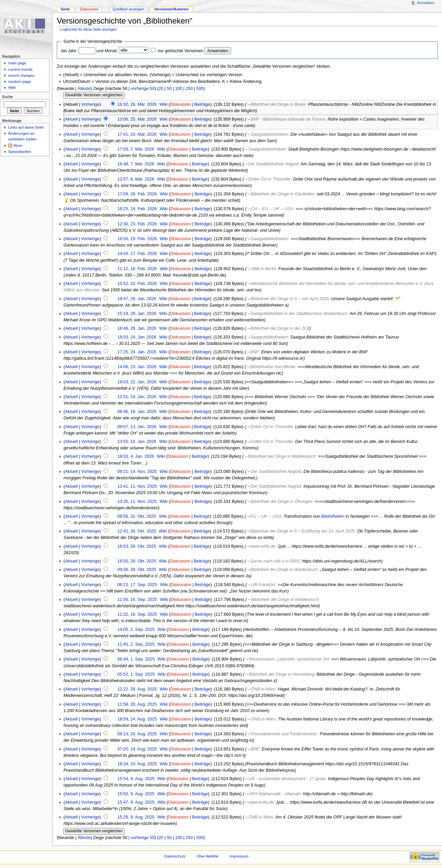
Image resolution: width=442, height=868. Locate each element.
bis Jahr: (69, 51)
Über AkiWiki (208, 856)
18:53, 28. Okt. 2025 (137, 546)
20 (161, 89)
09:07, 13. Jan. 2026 (137, 427)
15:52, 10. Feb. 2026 (137, 284)
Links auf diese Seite (26, 127)
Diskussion (180, 104)
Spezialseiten (20, 152)
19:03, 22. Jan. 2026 (137, 382)
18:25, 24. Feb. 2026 (137, 209)
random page (20, 82)
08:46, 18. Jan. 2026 (137, 412)
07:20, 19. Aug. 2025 (137, 749)
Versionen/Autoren (171, 9)
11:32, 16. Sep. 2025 (137, 614)
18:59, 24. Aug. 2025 (137, 719)
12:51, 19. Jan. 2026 (137, 397)
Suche (8, 97)
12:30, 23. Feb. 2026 (137, 224)
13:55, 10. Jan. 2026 (137, 442)
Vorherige (90, 104)
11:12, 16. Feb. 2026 (137, 269)
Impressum (239, 856)
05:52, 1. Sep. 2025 (136, 674)
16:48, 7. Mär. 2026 (136, 164)
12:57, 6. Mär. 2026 (136, 179)
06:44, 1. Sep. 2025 (136, 659)
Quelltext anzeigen (128, 9)
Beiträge (202, 104)
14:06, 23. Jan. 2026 (137, 367)
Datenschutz (175, 856)
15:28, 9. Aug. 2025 (136, 817)
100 (178, 89)
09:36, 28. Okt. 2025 (137, 570)
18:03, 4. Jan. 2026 (136, 456)
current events (20, 69)
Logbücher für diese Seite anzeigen (88, 29)
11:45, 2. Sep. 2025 (136, 644)
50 (169, 89)
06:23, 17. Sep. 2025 (137, 585)
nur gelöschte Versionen (180, 51)
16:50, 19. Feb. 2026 (137, 239)
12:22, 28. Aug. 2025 (137, 689)
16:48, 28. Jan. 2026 (137, 328)
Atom (18, 146)
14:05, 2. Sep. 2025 (136, 630)
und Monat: (107, 51)
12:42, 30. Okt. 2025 (137, 531)
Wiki (163, 104)
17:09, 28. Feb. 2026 (137, 194)
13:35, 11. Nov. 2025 (137, 502)
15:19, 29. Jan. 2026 (137, 314)
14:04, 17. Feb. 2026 (137, 254)
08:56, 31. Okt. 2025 (137, 516)
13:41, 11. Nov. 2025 (137, 486)
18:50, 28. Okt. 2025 (137, 561)
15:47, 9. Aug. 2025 (136, 802)
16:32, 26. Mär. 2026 (137, 104)
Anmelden (426, 3)
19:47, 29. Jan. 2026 (137, 299)
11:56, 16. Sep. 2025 (137, 600)
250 (189, 89)
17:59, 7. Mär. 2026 (136, 149)
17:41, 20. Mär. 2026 (137, 134)
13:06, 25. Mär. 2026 (137, 119)
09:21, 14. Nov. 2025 (137, 472)
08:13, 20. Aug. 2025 (137, 734)
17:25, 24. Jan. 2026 (137, 352)
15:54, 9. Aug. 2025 (136, 779)
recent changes (21, 75)
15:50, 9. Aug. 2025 (136, 794)
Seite (65, 9)
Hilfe (12, 88)
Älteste (84, 89)
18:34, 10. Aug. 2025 (137, 764)
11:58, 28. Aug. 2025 (137, 704)
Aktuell (71, 119)
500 (200, 89)
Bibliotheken (333, 516)
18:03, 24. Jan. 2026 (137, 337)
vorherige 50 (143, 89)
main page (17, 63)
